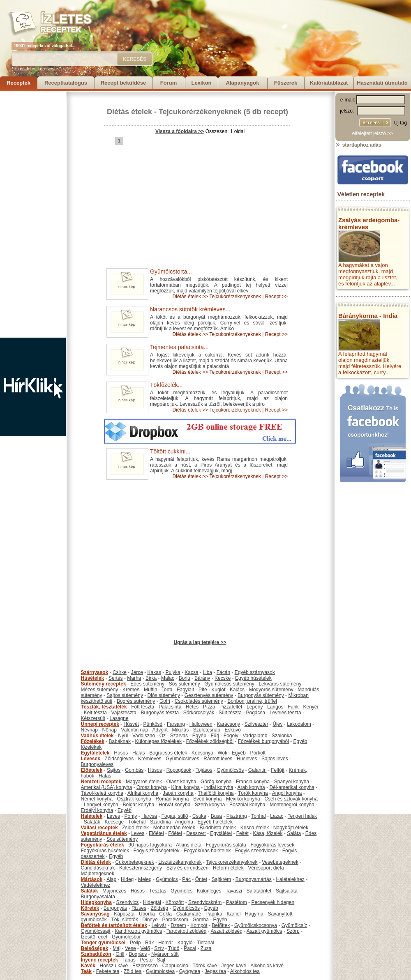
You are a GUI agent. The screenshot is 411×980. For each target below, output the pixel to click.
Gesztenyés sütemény (209, 695)
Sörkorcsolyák (199, 713)
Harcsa (149, 816)
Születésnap (207, 730)
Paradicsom (175, 920)
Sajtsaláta (287, 891)
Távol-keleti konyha (102, 793)
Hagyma (254, 914)
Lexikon (201, 83)
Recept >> (276, 297)
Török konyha (253, 793)
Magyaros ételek (144, 782)
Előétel (156, 833)
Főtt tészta (143, 707)
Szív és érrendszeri (188, 868)
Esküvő (233, 730)
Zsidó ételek (135, 828)
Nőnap (110, 730)
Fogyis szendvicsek (256, 851)
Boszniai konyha (247, 805)
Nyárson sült (165, 954)
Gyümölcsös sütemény (229, 684)
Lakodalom (299, 724)
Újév (277, 724)
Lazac (277, 816)
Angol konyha (287, 793)
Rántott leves (218, 759)
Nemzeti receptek (101, 782)
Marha (134, 678)
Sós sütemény (185, 684)
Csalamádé (189, 914)
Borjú (185, 678)
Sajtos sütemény (125, 695)
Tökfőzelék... (166, 385)
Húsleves (247, 759)
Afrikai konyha (143, 793)
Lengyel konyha (101, 805)
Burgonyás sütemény (261, 695)
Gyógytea (190, 971)
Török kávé (204, 966)
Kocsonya (202, 753)
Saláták (92, 822)
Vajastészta (124, 713)
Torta (167, 690)
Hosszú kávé (114, 966)
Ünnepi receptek (100, 724)
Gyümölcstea (160, 971)
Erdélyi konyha (97, 810)
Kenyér (311, 707)
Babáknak (120, 741)
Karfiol (233, 914)
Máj (117, 948)
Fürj (215, 736)
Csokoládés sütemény (199, 701)
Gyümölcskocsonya (256, 925)
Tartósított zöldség (186, 931)
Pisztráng (237, 816)
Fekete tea (108, 971)
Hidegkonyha (96, 902)
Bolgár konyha (139, 805)
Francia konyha (253, 782)
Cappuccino (175, 966)
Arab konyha (251, 787)
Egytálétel (221, 833)
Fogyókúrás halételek (207, 851)
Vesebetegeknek (280, 862)
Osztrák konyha (134, 799)
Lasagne (119, 718)
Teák (86, 971)
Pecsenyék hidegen (273, 902)
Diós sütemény (164, 695)
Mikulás (180, 730)
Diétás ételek (129, 112)
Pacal (190, 948)
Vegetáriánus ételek (104, 833)
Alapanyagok (243, 83)
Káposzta (124, 914)
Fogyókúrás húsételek (105, 851)
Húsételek (93, 678)
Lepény (255, 707)
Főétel (175, 833)
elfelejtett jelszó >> (373, 133)
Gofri (165, 701)
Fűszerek (286, 83)
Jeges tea (215, 971)
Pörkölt (258, 753)
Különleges (209, 891)
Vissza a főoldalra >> (180, 131)
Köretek (90, 908)
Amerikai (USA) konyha (107, 787)
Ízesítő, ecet (94, 937)
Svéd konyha (207, 799)
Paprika (214, 914)
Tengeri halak (302, 816)
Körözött (175, 902)
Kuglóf (218, 690)
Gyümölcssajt (96, 931)
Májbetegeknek (98, 874)
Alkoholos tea (245, 971)
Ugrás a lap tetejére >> (200, 642)
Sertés (116, 678)
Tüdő (174, 948)
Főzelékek (93, 741)
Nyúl (123, 736)
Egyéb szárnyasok (255, 672)
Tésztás (157, 891)
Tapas (129, 960)
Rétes (192, 707)
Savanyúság (95, 914)
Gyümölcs (167, 879)
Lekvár (159, 925)
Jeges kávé (234, 966)
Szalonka (282, 736)
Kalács (237, 690)
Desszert (196, 833)
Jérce (137, 672)
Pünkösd (153, 724)
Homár (166, 943)
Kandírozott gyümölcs (138, 931)
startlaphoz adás (358, 145)
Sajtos (114, 770)
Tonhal (258, 816)
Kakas (154, 672)
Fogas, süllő (175, 816)
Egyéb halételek (215, 822)
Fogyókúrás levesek (272, 845)
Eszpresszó (145, 966)
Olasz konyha (181, 782)
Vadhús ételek (97, 736)
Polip (135, 943)
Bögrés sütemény (136, 701)
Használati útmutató (382, 83)
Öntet (201, 879)
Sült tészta (230, 713)
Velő (145, 948)
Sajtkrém (221, 879)
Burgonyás (115, 908)
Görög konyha (216, 782)
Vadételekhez (96, 885)
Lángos (275, 707)
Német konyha (97, 799)
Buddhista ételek (218, 828)
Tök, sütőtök (124, 920)
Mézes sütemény (100, 690)
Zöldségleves (119, 759)
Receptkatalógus (66, 83)
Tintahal (205, 943)
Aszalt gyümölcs (264, 931)
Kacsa (191, 672)
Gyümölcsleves (182, 759)
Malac (168, 678)
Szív (159, 948)
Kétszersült (93, 718)
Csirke (120, 672)
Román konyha (172, 799)
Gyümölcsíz (294, 925)
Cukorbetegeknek (135, 862)
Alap (111, 879)
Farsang (176, 724)
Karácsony (228, 724)
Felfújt (278, 770)
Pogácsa (256, 713)
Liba (207, 672)
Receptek (18, 83)
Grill (120, 954)
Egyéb (199, 736)
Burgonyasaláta (98, 897)
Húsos (121, 753)
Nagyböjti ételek (291, 828)
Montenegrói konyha (292, 805)
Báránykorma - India (368, 316)
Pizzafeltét (231, 707)
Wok (222, 753)
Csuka (199, 816)
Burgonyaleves (97, 764)
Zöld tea (133, 971)
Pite (203, 690)
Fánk (293, 707)
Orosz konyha (152, 787)
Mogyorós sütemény (271, 690)
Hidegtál (152, 902)
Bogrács (138, 954)
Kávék (88, 966)
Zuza (206, 948)
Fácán (223, 672)
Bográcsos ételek (168, 753)
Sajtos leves (275, 759)
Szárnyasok (95, 672)
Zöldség (160, 908)
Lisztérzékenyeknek (180, 862)
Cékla (165, 914)
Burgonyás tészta (160, 713)
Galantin (257, 770)
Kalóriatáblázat (329, 83)
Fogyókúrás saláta (226, 845)
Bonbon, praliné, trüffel (252, 701)
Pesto (146, 960)
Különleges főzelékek (158, 741)
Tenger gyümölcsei (103, 943)
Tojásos (204, 770)
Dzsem (178, 925)
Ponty (131, 816)
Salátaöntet (259, 891)
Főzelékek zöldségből (210, 741)
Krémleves (150, 759)
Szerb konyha (210, 805)
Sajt (161, 960)
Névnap (89, 730)
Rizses (139, 908)
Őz (163, 736)
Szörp (293, 931)
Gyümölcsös (230, 770)
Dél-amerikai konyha (292, 787)
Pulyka (173, 672)
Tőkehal (137, 822)
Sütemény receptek (104, 684)
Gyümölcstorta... (171, 271)
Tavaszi (234, 891)
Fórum (169, 83)
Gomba (200, 920)
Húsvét (131, 724)
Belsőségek (95, 948)
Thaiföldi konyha (216, 793)
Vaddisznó (144, 736)
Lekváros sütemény (280, 684)
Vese (130, 948)
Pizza (209, 707)
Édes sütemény (147, 684)
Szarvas (179, 736)
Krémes (131, 690)
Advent (160, 730)
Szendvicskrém (205, 902)
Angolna (184, 822)
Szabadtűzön (96, 954)
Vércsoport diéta (266, 868)
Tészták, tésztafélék (104, 707)
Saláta (294, 833)
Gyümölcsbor (126, 937)
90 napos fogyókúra (150, 845)
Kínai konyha (186, 787)
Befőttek (221, 925)
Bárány (202, 678)
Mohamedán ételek (174, 828)
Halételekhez (290, 879)
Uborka (147, 914)
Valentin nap (135, 730)
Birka (151, 678)
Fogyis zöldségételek (157, 851)
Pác (186, 879)
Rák (149, 943)
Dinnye (150, 920)
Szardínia (160, 822)
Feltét (242, 833)
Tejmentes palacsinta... (179, 347)
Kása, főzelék (268, 833)
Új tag (401, 123)
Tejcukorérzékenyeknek (200, 112)
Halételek (92, 816)
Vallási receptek (99, 828)
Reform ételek (228, 868)
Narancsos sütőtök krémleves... (190, 309)
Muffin (150, 690)
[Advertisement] (33, 214)
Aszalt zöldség (226, 931)
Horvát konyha (174, 805)
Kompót (199, 925)
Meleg (145, 879)
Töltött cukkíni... (170, 451)
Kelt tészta (95, 713)
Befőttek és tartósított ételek (114, 925)
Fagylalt (185, 690)
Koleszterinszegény (141, 868)
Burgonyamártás (254, 879)
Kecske (223, 678)
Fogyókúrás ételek (103, 845)
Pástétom (237, 902)
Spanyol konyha (292, 782)
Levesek (91, 759)
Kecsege (114, 822)
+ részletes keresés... (36, 69)
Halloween (201, 724)
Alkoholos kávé (267, 966)
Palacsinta (170, 707)
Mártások (92, 879)
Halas (139, 753)
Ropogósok (179, 770)
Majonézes (114, 891)
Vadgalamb (255, 736)
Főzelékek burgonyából (263, 741)
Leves (113, 816)
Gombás (134, 770)
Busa (216, 816)
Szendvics (128, 902)
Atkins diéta (189, 845)
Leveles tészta (285, 713)
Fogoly (231, 736)
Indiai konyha (219, 787)
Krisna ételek (255, 828)
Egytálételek (95, 753)
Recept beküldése (124, 83)
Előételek (92, 770)
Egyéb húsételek (253, 678)
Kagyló (185, 943)
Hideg (127, 879)
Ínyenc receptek (100, 960)
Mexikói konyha (243, 799)
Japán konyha (178, 793)
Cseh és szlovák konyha (291, 799)
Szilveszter (256, 724)
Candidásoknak (98, 868)
